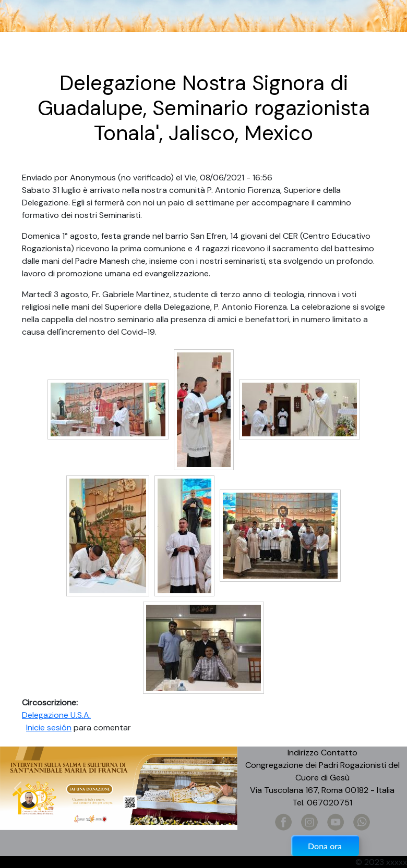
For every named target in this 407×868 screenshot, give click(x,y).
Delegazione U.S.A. (56, 715)
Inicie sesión (49, 728)
